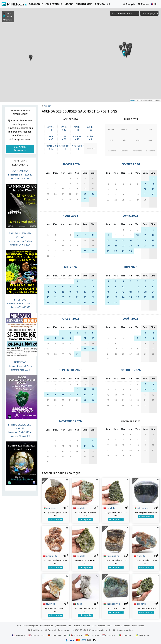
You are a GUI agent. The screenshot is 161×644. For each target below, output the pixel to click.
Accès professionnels (102, 626)
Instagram (64, 630)
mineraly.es (92, 635)
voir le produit (55, 519)
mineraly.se (142, 635)
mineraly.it (76, 635)
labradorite (142, 508)
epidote (79, 508)
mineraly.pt (126, 635)
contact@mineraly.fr (101, 630)
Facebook (51, 630)
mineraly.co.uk (37, 635)
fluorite (140, 556)
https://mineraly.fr (124, 630)
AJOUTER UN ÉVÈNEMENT (20, 149)
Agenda (48, 106)
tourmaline (111, 556)
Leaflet (133, 100)
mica (78, 604)
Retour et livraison (82, 626)
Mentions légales (30, 626)
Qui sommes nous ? (64, 626)
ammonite (51, 508)
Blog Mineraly (36, 630)
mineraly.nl (109, 635)
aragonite (50, 556)
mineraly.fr (19, 635)
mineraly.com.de (57, 635)
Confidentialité (47, 626)
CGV (19, 626)
